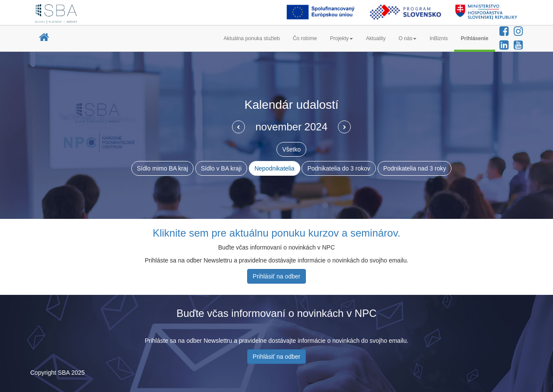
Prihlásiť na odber (276, 276)
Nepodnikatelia (275, 168)
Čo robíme (305, 38)
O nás (407, 38)
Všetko (291, 149)
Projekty (342, 38)
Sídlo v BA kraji (221, 168)
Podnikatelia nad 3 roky (415, 168)
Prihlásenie (474, 38)
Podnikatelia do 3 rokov (339, 168)
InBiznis (439, 38)
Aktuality (376, 38)
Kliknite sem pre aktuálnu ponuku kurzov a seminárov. (276, 233)
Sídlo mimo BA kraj (162, 168)
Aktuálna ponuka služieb (252, 38)
